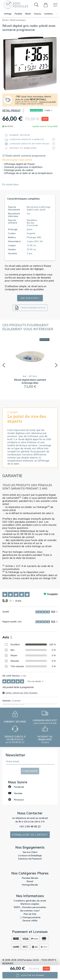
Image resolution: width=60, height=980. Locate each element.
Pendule (18, 14)
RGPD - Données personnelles (30, 907)
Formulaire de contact (30, 835)
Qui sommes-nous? (30, 911)
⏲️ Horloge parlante (30, 917)
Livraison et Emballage (30, 855)
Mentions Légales (30, 904)
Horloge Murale (30, 885)
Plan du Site (30, 914)
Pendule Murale (30, 878)
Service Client (30, 852)
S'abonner (30, 771)
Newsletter (16, 755)
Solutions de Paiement (30, 859)
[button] (56, 14)
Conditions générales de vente (30, 901)
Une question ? (30, 298)
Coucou (37, 14)
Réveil (28, 14)
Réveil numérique (18, 20)
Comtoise (49, 14)
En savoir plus (10, 184)
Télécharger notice (30, 308)
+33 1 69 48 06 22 (30, 826)
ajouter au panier (30, 975)
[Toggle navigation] (55, 5)
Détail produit (12, 111)
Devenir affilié (30, 921)
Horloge (8, 14)
